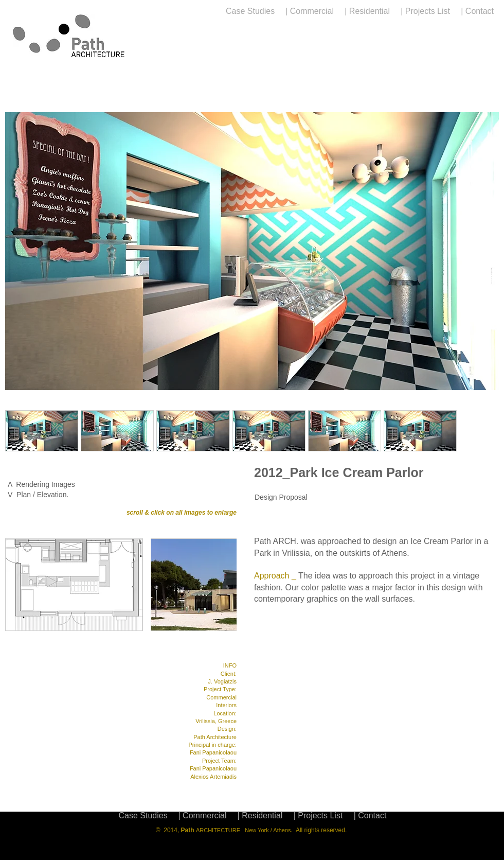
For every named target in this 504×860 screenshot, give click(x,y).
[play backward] (18, 431)
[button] (42, 431)
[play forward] (486, 431)
